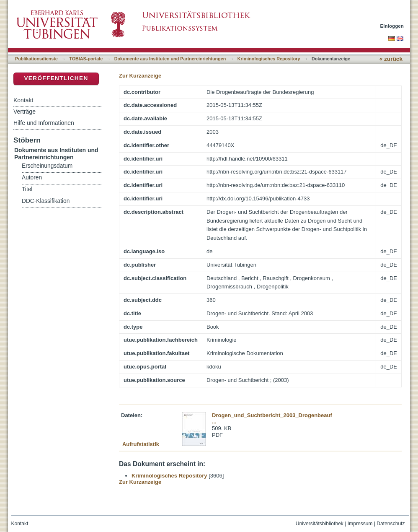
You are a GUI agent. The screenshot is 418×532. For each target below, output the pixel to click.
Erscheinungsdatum (47, 166)
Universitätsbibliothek (320, 524)
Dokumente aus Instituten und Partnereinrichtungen (170, 59)
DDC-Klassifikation (46, 201)
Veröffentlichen (56, 78)
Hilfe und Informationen (44, 123)
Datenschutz (391, 524)
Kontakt (23, 100)
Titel (27, 189)
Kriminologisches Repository (269, 59)
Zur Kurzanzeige (140, 76)
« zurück (391, 59)
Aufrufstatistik (141, 444)
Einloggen (392, 26)
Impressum (360, 524)
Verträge (25, 112)
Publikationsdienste (36, 59)
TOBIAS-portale (86, 59)
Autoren (32, 178)
